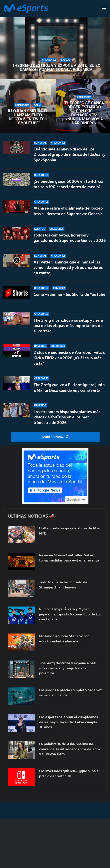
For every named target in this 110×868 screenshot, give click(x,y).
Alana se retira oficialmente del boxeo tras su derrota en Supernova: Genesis (68, 211)
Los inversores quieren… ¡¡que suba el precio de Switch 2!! (69, 773)
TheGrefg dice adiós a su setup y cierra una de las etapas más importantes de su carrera (68, 326)
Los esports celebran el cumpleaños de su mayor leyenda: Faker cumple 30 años (68, 722)
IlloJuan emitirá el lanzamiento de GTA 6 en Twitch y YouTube (28, 117)
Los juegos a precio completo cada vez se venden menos (71, 692)
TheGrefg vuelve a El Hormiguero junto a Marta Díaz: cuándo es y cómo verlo (69, 387)
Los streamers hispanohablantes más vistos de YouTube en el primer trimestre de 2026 (67, 417)
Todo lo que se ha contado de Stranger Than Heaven (63, 584)
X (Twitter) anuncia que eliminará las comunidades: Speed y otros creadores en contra (68, 267)
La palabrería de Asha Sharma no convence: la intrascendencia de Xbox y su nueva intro (70, 749)
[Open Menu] (104, 8)
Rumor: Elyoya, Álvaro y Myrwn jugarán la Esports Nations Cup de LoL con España (70, 614)
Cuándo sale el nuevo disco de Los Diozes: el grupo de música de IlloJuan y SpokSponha (69, 154)
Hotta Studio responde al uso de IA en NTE (70, 531)
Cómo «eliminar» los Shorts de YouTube (69, 294)
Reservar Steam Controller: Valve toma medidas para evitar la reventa (69, 557)
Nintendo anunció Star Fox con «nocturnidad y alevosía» (64, 638)
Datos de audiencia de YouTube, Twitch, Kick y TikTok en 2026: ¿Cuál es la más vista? (69, 358)
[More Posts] (55, 437)
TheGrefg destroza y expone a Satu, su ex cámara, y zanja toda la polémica (56, 68)
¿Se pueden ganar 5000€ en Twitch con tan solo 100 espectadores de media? (69, 184)
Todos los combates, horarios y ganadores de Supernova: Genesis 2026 (70, 238)
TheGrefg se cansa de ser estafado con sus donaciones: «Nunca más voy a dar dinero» (84, 113)
